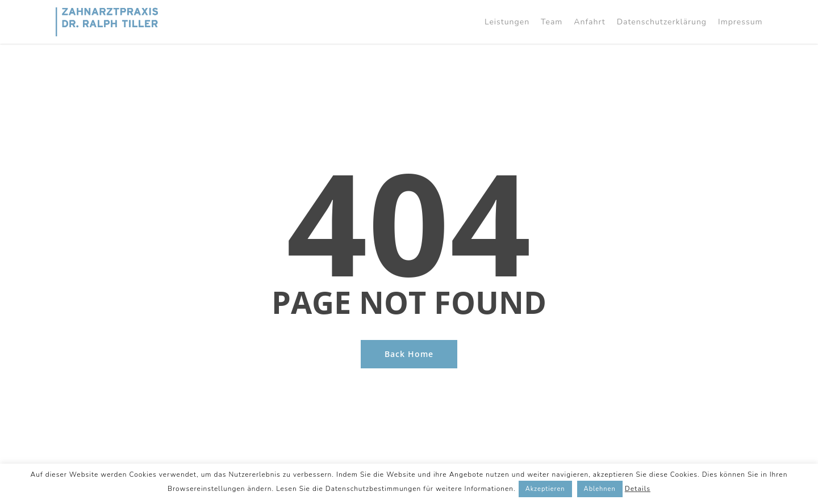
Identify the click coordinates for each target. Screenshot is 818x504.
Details (638, 489)
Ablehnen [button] (600, 489)
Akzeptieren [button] (545, 489)
